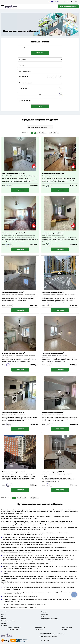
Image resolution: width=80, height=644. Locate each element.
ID (43, 178)
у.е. (61, 94)
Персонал (4, 623)
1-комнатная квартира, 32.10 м (53, 233)
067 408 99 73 (40, 629)
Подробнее (20, 190)
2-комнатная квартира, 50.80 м (13, 233)
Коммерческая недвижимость (50, 619)
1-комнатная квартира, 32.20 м (13, 292)
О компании (5, 612)
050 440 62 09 (67, 629)
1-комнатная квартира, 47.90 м (53, 472)
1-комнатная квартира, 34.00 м (13, 174)
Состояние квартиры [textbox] (25, 83)
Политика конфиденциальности (49, 636)
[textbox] (40, 101)
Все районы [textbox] (23, 59)
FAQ (3, 616)
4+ (61, 77)
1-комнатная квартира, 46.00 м (13, 472)
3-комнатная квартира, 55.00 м (13, 353)
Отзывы (3, 619)
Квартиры (44, 612)
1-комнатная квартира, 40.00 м (53, 292)
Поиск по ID (40, 53)
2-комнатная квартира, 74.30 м (53, 174)
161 (51, 133)
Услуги (3, 614)
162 (55, 133)
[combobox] (40, 59)
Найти (40, 106)
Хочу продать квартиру (68, 6)
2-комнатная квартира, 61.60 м (53, 412)
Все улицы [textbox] (22, 65)
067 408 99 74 (56, 2)
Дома (43, 616)
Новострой (44, 614)
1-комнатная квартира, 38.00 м (53, 353)
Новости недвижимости (8, 621)
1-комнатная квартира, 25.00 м (13, 412)
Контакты (4, 625)
